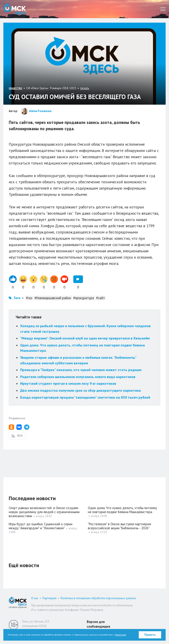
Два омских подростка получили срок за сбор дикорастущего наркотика (80, 390)
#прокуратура (84, 298)
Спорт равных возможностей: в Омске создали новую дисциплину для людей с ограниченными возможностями (44, 512)
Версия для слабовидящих (99, 624)
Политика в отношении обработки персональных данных (98, 598)
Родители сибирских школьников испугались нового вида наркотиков (78, 377)
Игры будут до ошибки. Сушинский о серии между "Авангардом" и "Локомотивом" (41, 526)
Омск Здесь (15, 9)
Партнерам (49, 598)
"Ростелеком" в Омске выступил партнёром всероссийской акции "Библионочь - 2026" (119, 526)
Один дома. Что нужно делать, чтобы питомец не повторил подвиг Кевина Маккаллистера (122, 510)
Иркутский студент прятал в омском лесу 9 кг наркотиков (68, 383)
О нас (35, 598)
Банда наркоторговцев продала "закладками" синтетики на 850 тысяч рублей (85, 397)
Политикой (120, 635)
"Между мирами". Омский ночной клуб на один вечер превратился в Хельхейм (85, 338)
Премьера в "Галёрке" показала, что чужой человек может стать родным (81, 370)
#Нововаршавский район (53, 298)
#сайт (101, 298)
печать (85, 88)
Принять (150, 635)
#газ (29, 298)
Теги (17, 298)
